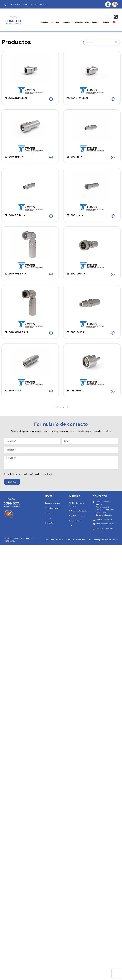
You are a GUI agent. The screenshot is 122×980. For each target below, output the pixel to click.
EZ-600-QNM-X (76, 274)
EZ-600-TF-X (74, 157)
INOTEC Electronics (77, 516)
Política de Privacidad (65, 540)
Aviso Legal (50, 540)
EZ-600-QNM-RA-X (16, 332)
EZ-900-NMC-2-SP (16, 98)
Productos (67, 22)
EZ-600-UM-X (75, 215)
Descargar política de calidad (105, 540)
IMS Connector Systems (79, 511)
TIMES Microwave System (77, 504)
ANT (71, 526)
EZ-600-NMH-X (14, 157)
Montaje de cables (53, 508)
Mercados (55, 22)
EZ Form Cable (75, 521)
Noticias (106, 22)
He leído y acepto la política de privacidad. (30, 474)
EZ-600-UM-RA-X (15, 274)
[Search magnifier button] (116, 17)
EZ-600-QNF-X (76, 332)
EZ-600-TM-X (13, 391)
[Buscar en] (117, 42)
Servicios (44, 22)
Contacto (96, 22)
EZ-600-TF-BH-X (15, 215)
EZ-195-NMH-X (75, 391)
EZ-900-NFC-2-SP (77, 98)
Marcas (48, 518)
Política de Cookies (83, 540)
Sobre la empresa (82, 22)
